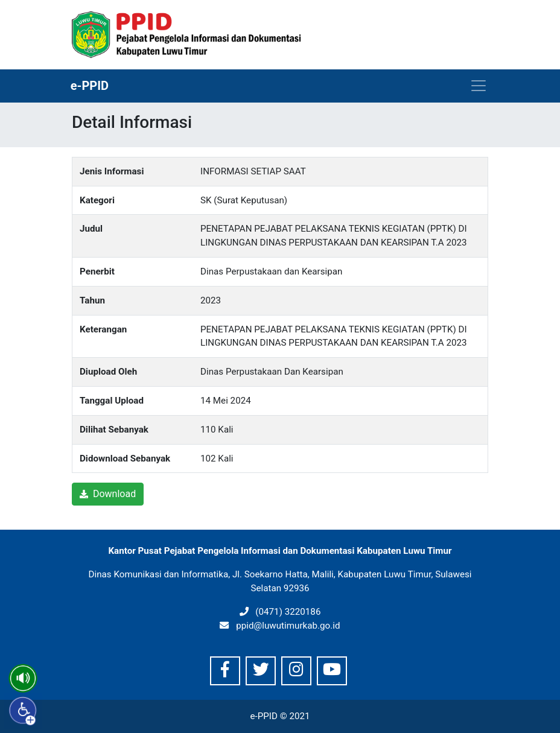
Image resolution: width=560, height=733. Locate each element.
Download (108, 494)
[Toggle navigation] (479, 86)
